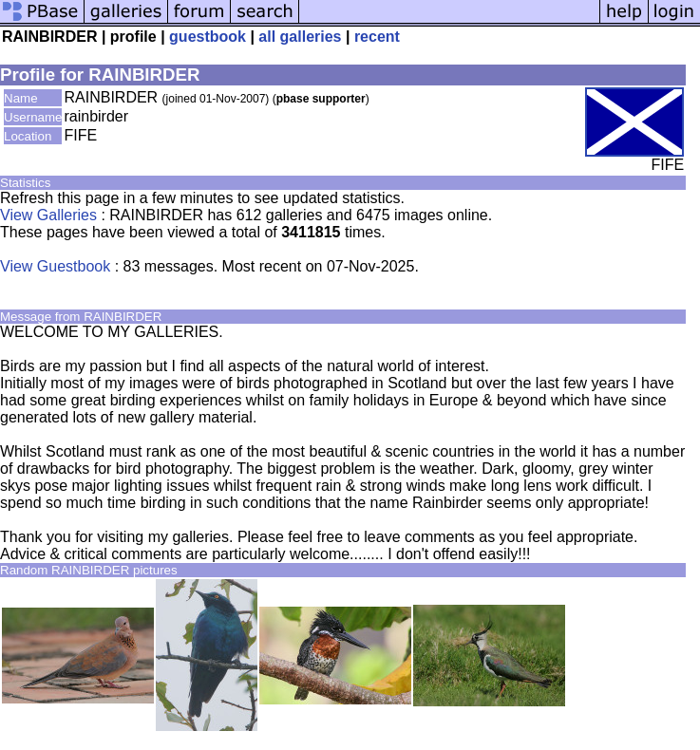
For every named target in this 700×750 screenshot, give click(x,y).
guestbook (208, 37)
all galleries (300, 37)
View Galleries (48, 215)
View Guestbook (55, 266)
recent (377, 37)
